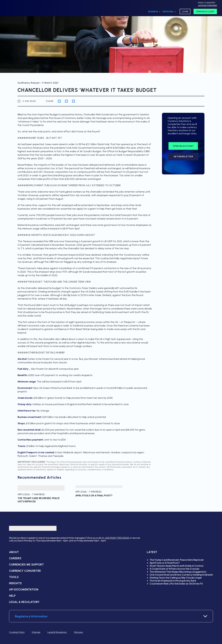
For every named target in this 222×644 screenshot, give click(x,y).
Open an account (183, 146)
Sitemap (36, 632)
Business (153, 11)
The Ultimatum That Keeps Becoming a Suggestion (178, 572)
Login (185, 11)
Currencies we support (26, 565)
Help (12, 596)
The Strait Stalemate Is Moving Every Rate (173, 581)
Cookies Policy (17, 632)
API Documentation (24, 589)
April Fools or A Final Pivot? (165, 563)
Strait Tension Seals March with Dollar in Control (176, 566)
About (14, 552)
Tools (14, 577)
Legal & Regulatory (24, 602)
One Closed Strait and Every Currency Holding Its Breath (181, 575)
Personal (168, 11)
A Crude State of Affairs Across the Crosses (174, 569)
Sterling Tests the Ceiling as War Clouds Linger (176, 578)
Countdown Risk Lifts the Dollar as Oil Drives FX (176, 584)
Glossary (79, 632)
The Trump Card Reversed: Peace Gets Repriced (177, 560)
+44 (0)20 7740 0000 (117, 538)
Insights (15, 583)
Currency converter (25, 571)
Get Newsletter (183, 156)
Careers (15, 558)
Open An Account (205, 11)
